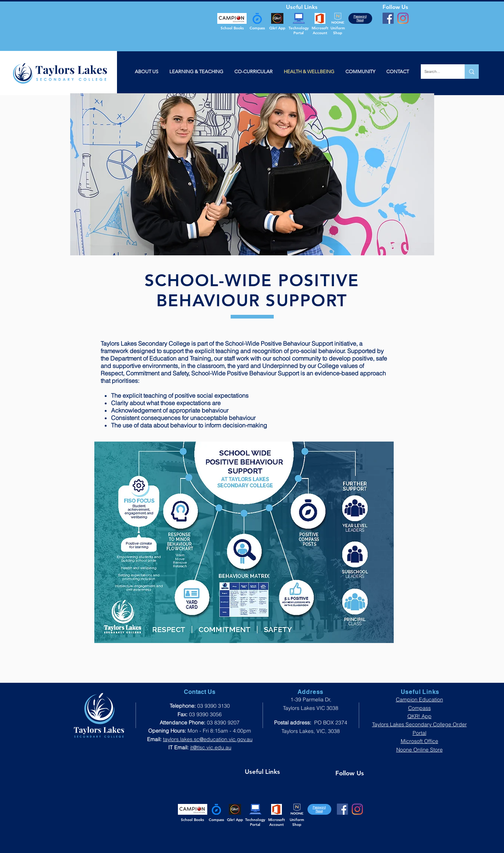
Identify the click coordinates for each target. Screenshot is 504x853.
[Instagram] (403, 18)
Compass (420, 708)
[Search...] (437, 72)
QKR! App (420, 716)
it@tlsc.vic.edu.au (211, 747)
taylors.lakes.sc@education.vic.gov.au (208, 739)
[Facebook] (388, 18)
